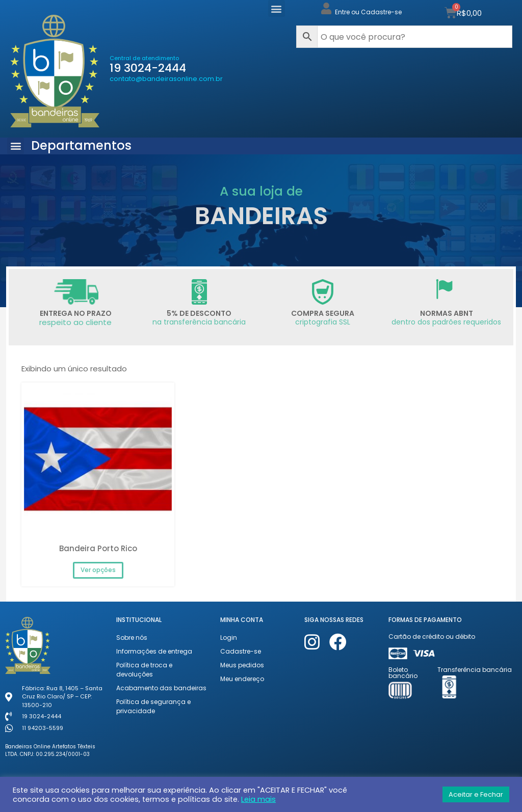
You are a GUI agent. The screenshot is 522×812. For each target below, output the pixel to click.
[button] (277, 8)
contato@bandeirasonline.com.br (166, 79)
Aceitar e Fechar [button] (476, 794)
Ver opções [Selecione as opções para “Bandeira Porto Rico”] (98, 570)
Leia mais (258, 799)
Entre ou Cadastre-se (368, 12)
